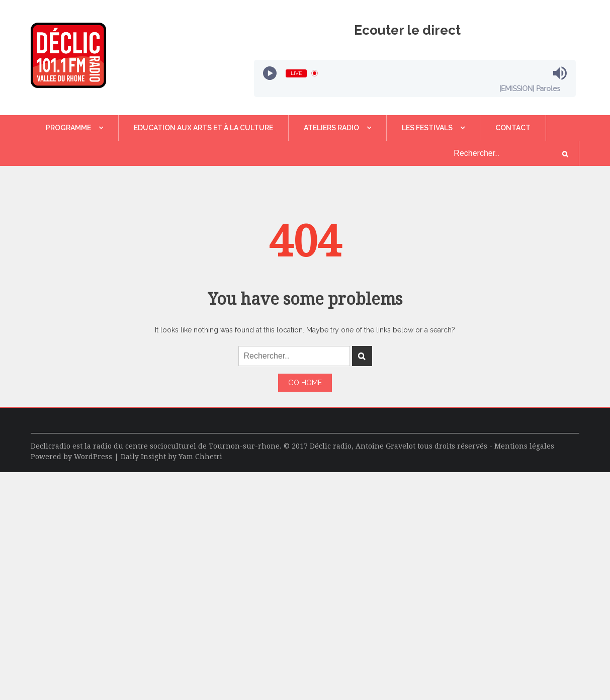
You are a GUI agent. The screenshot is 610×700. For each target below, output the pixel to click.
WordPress (93, 457)
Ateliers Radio (331, 128)
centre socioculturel (161, 446)
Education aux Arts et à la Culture (203, 128)
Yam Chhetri (200, 457)
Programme (68, 128)
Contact (513, 128)
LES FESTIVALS (427, 128)
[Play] (270, 73)
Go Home (305, 383)
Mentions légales (524, 446)
